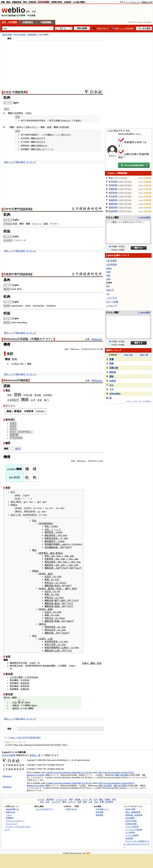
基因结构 (113, 204)
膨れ (39, 149)
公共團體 (62, 663)
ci (59, 642)
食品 (85, 800)
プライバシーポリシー (15, 819)
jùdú (108, 272)
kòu (64, 628)
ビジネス (41, 797)
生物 (79, 800)
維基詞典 (49, 645)
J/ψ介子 (110, 290)
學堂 (29, 515)
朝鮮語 (16, 703)
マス (112, 389)
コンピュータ (62, 797)
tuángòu (40, 411)
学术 (23, 678)
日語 (15, 700)
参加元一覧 (35, 753)
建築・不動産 (105, 797)
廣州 (52, 552)
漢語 (47, 546)
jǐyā (108, 286)
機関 (12, 127)
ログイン (135, 2)
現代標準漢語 (46, 523)
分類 (32, 661)
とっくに (57, 135)
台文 (51, 581)
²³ (61, 631)
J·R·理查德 (111, 264)
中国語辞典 (32, 35)
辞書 (3, 2)
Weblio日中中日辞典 (35, 773)
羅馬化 (57, 645)
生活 (48, 800)
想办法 (113, 372)
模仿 (47, 628)
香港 (40, 400)
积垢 (111, 178)
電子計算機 (54, 121)
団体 (19, 127)
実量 (112, 359)
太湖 (41, 637)
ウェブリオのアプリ (44, 807)
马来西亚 (48, 395)
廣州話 (48, 561)
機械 (10, 113)
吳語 (13, 515)
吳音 (47, 642)
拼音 (17, 496)
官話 (13, 492)
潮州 (17, 511)
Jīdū (108, 279)
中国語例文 (28, 22)
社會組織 (45, 663)
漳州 (74, 587)
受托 (31, 675)
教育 (12, 684)
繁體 (13, 469)
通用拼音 (49, 532)
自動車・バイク (81, 797)
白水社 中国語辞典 (15, 92)
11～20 (128, 355)
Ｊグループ (112, 306)
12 (99, 461)
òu (61, 532)
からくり (37, 224)
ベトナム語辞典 (132, 833)
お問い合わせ (71, 807)
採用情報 (99, 813)
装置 (15, 224)
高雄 (57, 605)
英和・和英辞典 (30, 2)
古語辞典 (67, 2)
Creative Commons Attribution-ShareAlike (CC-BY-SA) (69, 770)
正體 (9, 469)
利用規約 (10, 816)
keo (63, 564)
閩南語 (14, 505)
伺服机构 (113, 189)
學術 (12, 678)
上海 (19, 515)
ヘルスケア (56, 800)
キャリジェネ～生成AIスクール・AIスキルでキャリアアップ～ (137, 842)
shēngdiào (115, 394)
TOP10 (113, 355)
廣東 (47, 564)
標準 (41, 552)
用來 (27, 663)
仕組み (29, 113)
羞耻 (112, 376)
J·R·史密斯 (111, 261)
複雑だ (79, 121)
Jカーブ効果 (112, 302)
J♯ (108, 294)
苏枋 (112, 363)
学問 (114, 797)
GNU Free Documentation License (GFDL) (116, 770)
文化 (42, 800)
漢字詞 (7, 695)
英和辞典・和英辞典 (134, 813)
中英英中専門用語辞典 (17, 274)
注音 (17, 499)
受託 (16, 675)
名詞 (10, 354)
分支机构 (113, 196)
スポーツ (72, 800)
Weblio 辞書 (7, 35)
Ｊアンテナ (112, 298)
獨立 (16, 663)
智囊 (12, 687)
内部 (62, 127)
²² (73, 599)
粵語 (13, 502)
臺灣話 (51, 587)
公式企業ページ (102, 807)
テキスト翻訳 (112, 217)
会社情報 (99, 810)
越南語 (16, 706)
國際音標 (53, 546)
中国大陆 (28, 395)
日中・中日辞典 (9, 22)
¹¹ (72, 602)
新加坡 (38, 395)
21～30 (144, 355)
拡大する (41, 142)
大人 (112, 385)
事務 (36, 663)
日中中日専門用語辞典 (17, 209)
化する (44, 146)
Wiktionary (97, 339)
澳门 (46, 400)
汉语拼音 (29, 411)
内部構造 (19, 113)
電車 (71, 797)
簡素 (39, 146)
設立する (41, 138)
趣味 (64, 800)
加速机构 (113, 200)
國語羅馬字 (50, 541)
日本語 (15, 364)
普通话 (18, 411)
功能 (25, 661)
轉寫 (58, 544)
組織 (49, 127)
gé (57, 564)
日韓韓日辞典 (56, 2)
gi (39, 511)
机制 (99, 661)
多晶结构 (113, 211)
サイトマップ (12, 821)
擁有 (12, 663)
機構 (43, 127)
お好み (113, 381)
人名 (91, 800)
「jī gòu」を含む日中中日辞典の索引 (24, 735)
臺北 (57, 602)
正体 (10, 400)
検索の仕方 (11, 810)
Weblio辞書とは (12, 807)
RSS (88, 851)
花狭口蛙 (114, 368)
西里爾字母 (50, 544)
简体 (10, 395)
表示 (18, 449)
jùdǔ (108, 275)
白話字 (27, 508)
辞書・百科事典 (106, 800)
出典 (66, 349)
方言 (96, 800)
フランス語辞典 (132, 824)
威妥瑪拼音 (50, 535)
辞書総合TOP (147, 2)
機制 (93, 661)
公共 (12, 675)
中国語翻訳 (46, 22)
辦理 (31, 663)
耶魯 (47, 538)
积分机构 (113, 182)
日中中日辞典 (43, 2)
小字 (51, 642)
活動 (27, 127)
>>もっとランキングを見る (139, 401)
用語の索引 (20, 162)
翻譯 (6, 449)
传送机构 (113, 185)
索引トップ (9, 162)
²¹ (77, 599)
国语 (9, 411)
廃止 (63, 135)
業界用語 (50, 797)
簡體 (11, 478)
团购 (101, 783)
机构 (14, 359)
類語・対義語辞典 (14, 2)
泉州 (50, 573)
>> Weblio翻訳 (144, 217)
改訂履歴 (124, 773)
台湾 (33, 400)
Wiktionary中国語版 (16, 380)
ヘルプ (9, 813)
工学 (95, 797)
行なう (35, 127)
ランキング (31, 162)
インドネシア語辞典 (134, 827)
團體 (53, 663)
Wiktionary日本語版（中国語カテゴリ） (28, 339)
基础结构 (113, 207)
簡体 (8, 359)
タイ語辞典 (130, 830)
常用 (59, 587)
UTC (98, 349)
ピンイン (8, 220)
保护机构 (113, 193)
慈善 (12, 681)
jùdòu (109, 268)
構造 (16, 661)
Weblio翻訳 (130, 816)
